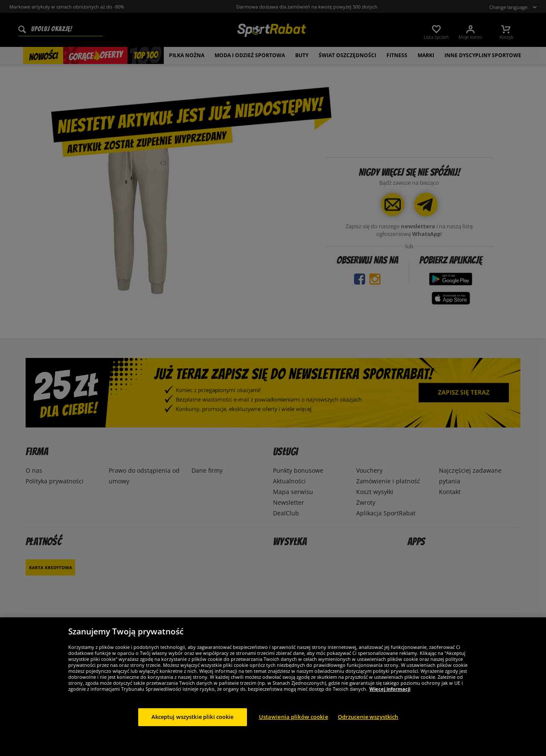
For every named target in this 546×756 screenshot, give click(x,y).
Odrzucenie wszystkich (368, 726)
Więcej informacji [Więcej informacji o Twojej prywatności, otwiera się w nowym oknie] (390, 698)
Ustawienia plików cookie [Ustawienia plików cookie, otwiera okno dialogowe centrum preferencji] (293, 726)
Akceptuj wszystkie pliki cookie (193, 726)
